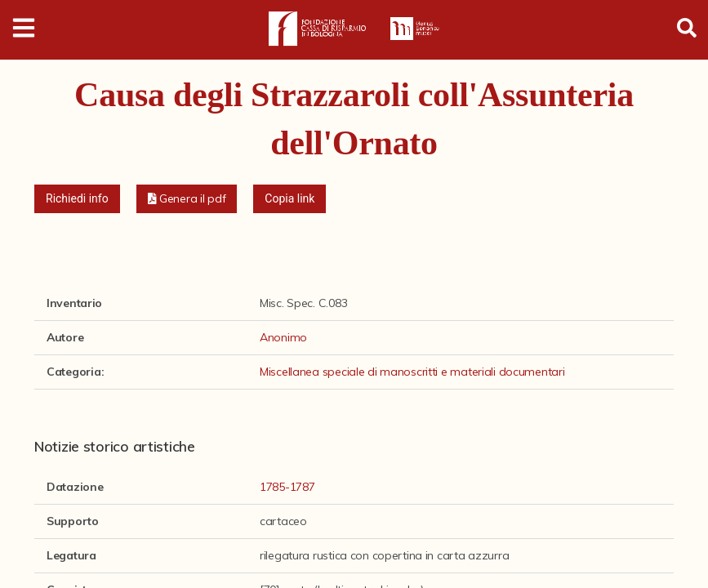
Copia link (289, 198)
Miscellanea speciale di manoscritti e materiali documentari (412, 372)
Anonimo (283, 337)
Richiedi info (77, 198)
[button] (187, 199)
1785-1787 (287, 487)
